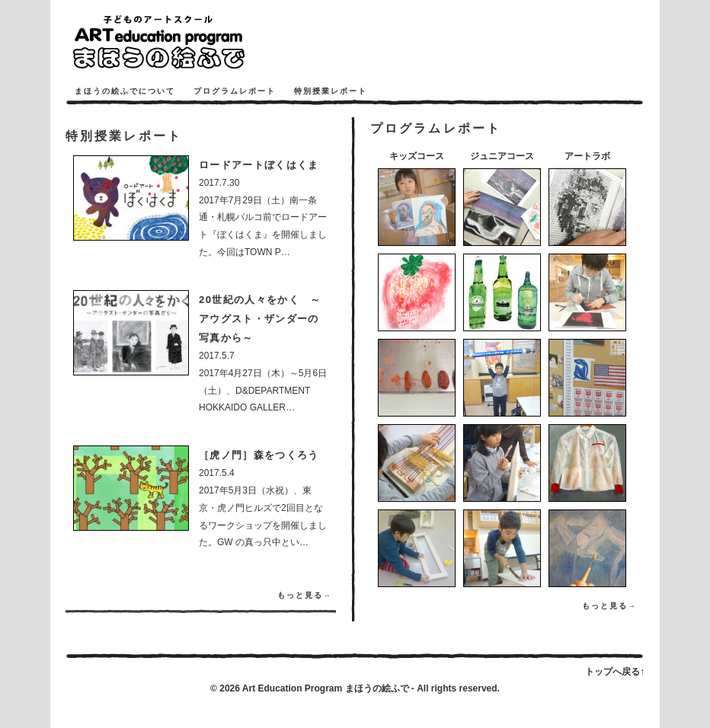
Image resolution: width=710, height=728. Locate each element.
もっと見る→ (305, 595)
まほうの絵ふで (180, 42)
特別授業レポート (331, 91)
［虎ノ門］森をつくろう (259, 455)
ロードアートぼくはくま (259, 165)
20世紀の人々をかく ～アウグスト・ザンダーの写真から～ (260, 319)
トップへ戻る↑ (615, 672)
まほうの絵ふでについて (125, 91)
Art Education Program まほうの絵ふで (326, 688)
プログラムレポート (235, 91)
